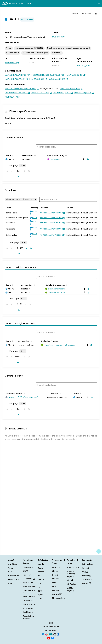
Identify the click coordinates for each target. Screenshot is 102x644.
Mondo (41, 564)
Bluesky (86, 583)
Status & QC (29, 583)
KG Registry (72, 584)
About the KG (29, 604)
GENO (40, 591)
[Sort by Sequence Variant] (24, 393)
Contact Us (13, 576)
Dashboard (28, 612)
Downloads (28, 567)
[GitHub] (55, 634)
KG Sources (28, 608)
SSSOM (55, 579)
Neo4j (27, 575)
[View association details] (87, 159)
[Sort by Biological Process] (60, 341)
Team (11, 568)
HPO (39, 576)
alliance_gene (83, 65)
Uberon (41, 568)
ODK (54, 586)
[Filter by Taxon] (21, 199)
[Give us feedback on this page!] (99, 551)
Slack (85, 568)
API (25, 571)
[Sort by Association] (34, 155)
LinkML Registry (71, 589)
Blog (85, 572)
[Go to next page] (26, 248)
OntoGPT (56, 590)
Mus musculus (59, 37)
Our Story (13, 564)
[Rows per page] (23, 165)
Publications (14, 579)
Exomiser (56, 567)
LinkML (55, 575)
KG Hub (70, 580)
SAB (10, 572)
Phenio (41, 579)
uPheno (41, 572)
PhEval (55, 571)
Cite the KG (28, 601)
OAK (54, 583)
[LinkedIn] (58, 634)
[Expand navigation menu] (99, 4)
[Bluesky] (52, 638)
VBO (39, 587)
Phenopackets (59, 598)
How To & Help (29, 586)
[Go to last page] (30, 248)
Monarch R (29, 579)
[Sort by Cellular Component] (66, 285)
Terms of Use (29, 597)
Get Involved (87, 564)
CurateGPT (57, 594)
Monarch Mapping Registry (71, 574)
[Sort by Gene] (12, 155)
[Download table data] (18, 176)
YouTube (87, 579)
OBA (39, 583)
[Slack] (47, 634)
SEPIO (40, 595)
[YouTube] (49, 638)
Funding (12, 583)
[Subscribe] (43, 634)
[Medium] (51, 634)
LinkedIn (86, 576)
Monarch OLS (73, 567)
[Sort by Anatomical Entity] (66, 155)
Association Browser (28, 617)
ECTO (40, 599)
